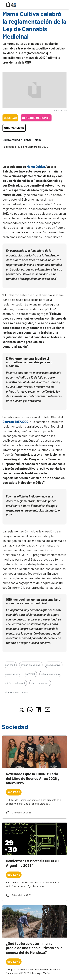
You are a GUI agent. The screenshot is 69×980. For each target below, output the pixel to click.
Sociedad (10, 118)
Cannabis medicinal (36, 118)
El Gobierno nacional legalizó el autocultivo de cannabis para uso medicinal (29, 362)
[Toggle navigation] (63, 4)
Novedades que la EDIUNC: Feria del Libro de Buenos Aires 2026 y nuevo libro (33, 778)
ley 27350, (30, 674)
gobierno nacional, (50, 674)
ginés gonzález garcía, (17, 692)
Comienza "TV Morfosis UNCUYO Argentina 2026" (32, 863)
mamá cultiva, (54, 665)
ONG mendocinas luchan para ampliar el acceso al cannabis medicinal (34, 601)
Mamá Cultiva (36, 167)
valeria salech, (12, 674)
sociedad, (10, 665)
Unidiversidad (14, 128)
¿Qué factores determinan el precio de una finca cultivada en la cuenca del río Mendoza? (34, 948)
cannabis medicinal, (31, 665)
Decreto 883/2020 (15, 422)
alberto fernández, (40, 683)
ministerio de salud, (15, 683)
